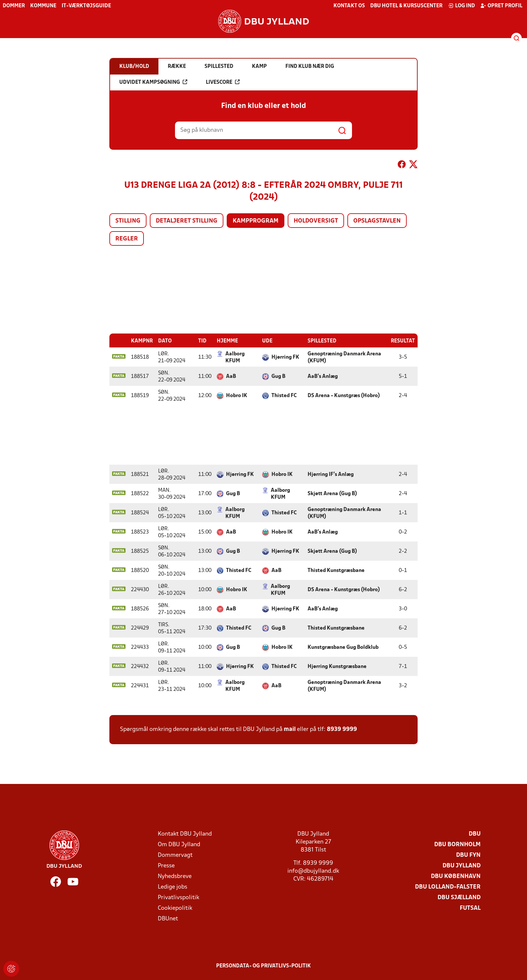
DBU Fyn (468, 855)
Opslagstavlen (377, 221)
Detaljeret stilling (187, 221)
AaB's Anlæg (323, 376)
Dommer (14, 6)
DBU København (456, 876)
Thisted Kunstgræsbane (336, 570)
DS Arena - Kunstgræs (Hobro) (344, 395)
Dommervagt (175, 855)
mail (290, 729)
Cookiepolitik (175, 908)
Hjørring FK (285, 357)
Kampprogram (256, 221)
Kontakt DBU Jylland (185, 834)
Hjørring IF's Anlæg (331, 474)
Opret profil (501, 6)
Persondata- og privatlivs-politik (263, 966)
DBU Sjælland (459, 897)
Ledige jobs (173, 887)
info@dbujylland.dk (313, 871)
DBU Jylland (462, 866)
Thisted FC (284, 395)
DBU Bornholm (457, 844)
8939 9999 (342, 729)
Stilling (128, 221)
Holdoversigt (316, 221)
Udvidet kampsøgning (153, 82)
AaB (231, 376)
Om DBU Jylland (179, 844)
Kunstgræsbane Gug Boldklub (343, 647)
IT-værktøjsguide (86, 6)
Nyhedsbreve (175, 876)
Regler (127, 239)
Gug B (278, 376)
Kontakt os (349, 6)
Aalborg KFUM (235, 357)
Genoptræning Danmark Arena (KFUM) (344, 357)
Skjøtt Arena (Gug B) (332, 493)
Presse (166, 866)
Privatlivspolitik (178, 897)
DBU (475, 834)
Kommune (43, 6)
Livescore (223, 82)
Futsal (470, 908)
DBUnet (168, 919)
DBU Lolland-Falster (448, 887)
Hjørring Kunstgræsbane (337, 666)
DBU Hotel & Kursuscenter (406, 6)
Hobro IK (237, 395)
